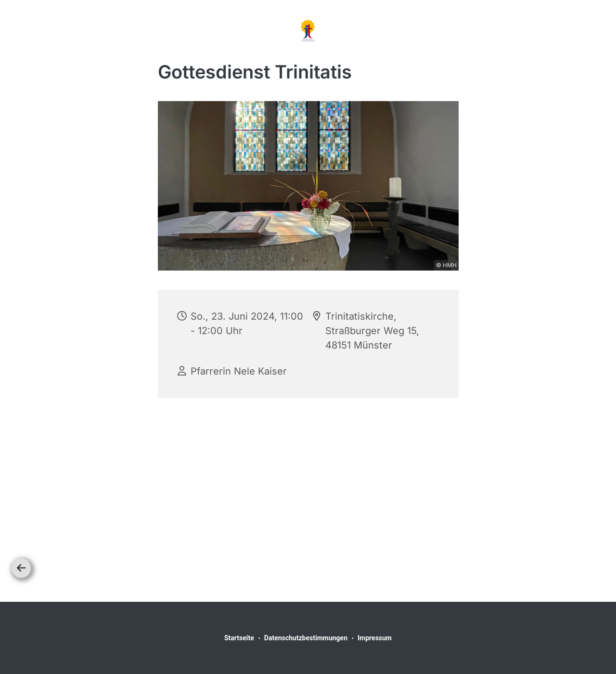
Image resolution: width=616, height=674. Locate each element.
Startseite (239, 638)
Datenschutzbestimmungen (306, 638)
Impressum (375, 638)
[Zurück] (21, 568)
